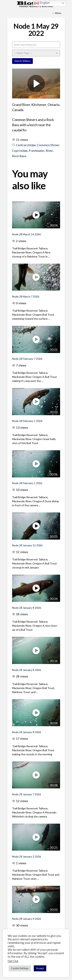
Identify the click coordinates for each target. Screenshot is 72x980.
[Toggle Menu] (57, 13)
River (49, 150)
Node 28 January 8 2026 (26, 608)
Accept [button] (40, 968)
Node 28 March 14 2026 (26, 234)
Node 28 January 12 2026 (27, 545)
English (42, 3)
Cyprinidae (20, 150)
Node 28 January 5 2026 (26, 856)
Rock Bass (19, 156)
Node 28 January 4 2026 (26, 919)
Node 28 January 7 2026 (26, 794)
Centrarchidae (26, 145)
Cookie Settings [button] (20, 968)
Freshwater (37, 150)
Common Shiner (48, 145)
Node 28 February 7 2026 (27, 359)
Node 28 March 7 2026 (26, 296)
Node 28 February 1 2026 (27, 421)
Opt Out (13, 961)
